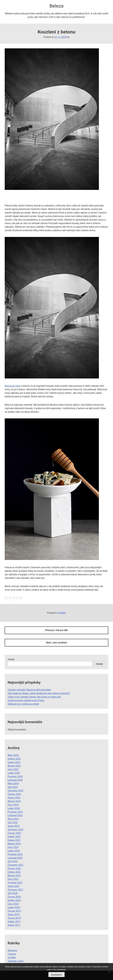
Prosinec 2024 (15, 776)
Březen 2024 (14, 801)
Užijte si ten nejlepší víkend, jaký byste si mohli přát (34, 697)
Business (12, 950)
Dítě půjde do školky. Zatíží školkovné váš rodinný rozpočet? (39, 693)
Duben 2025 (14, 762)
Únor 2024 (13, 805)
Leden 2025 (14, 773)
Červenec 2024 (15, 791)
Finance (12, 954)
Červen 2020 (14, 897)
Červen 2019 (14, 911)
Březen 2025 (14, 766)
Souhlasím (56, 975)
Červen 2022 (14, 868)
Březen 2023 (14, 844)
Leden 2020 (14, 907)
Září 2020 (13, 893)
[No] (109, 972)
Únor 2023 (13, 847)
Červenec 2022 (15, 865)
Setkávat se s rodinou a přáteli (23, 704)
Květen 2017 (14, 922)
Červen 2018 (14, 918)
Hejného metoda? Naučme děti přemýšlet (29, 690)
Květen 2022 (14, 872)
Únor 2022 (13, 879)
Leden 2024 (14, 808)
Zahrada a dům (16, 961)
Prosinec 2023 (15, 812)
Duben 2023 (14, 840)
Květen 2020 (14, 900)
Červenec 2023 (15, 830)
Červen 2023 (14, 833)
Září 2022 (13, 861)
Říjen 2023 (13, 819)
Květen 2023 (14, 837)
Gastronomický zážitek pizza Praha (26, 700)
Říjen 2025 (13, 755)
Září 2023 (13, 822)
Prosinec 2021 (15, 883)
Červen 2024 (14, 794)
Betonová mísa (13, 386)
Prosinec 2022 (15, 854)
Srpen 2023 (14, 826)
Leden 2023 (14, 851)
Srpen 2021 (14, 886)
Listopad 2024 (15, 780)
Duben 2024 (14, 798)
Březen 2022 (14, 876)
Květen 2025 (14, 759)
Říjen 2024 (13, 784)
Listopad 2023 (15, 815)
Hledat (11, 659)
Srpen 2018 (14, 914)
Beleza (57, 6)
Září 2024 (13, 787)
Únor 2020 (13, 904)
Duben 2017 (14, 925)
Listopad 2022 (15, 858)
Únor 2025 (13, 769)
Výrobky (62, 613)
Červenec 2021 (15, 890)
